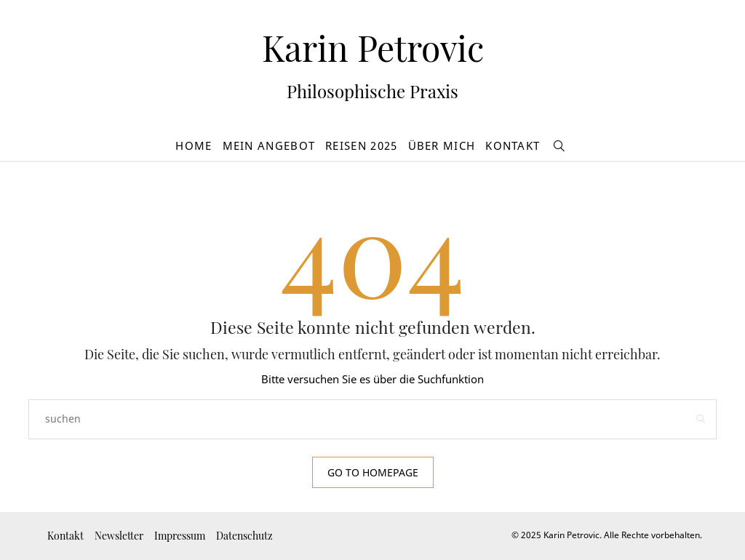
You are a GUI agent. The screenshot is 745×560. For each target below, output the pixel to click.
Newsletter (119, 536)
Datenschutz (244, 536)
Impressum (180, 536)
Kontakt (513, 145)
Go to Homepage (373, 472)
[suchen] (559, 146)
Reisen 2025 (361, 145)
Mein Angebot (269, 145)
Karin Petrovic (373, 47)
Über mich (442, 145)
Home (194, 145)
